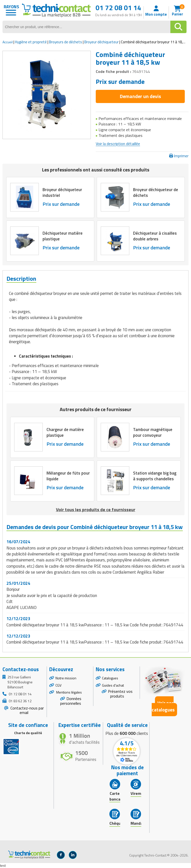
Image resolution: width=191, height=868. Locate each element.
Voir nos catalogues (163, 706)
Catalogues (110, 678)
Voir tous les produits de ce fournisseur (96, 510)
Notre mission (66, 678)
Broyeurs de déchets (66, 42)
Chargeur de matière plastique (65, 432)
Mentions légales (69, 692)
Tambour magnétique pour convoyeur (153, 432)
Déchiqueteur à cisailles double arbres (155, 236)
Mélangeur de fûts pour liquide (68, 476)
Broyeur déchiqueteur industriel (62, 193)
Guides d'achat (113, 685)
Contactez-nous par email (27, 710)
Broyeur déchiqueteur (101, 42)
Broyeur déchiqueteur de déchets (156, 193)
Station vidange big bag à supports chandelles (155, 476)
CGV (58, 685)
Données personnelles (71, 701)
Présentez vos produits (120, 694)
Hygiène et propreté (31, 42)
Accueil (8, 42)
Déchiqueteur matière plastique (63, 236)
